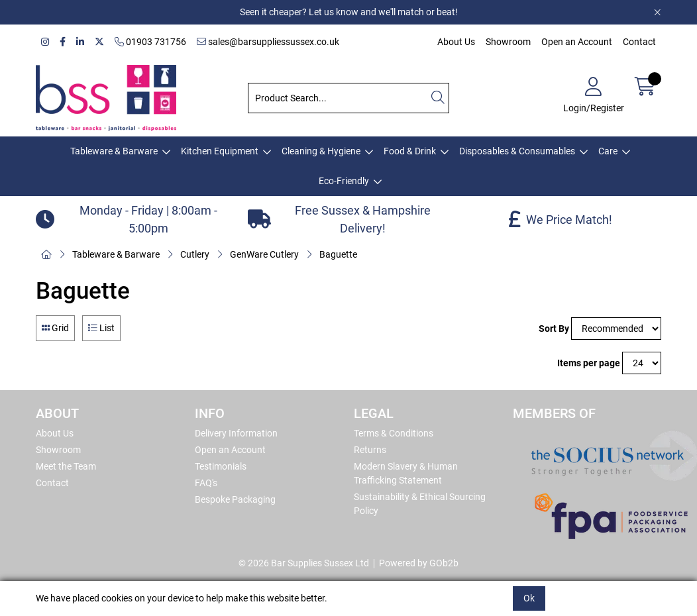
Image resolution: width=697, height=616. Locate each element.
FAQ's (206, 483)
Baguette (338, 254)
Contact (639, 42)
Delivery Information (236, 433)
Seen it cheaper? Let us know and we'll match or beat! (349, 12)
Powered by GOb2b (419, 563)
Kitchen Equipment (220, 151)
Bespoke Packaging (235, 499)
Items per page (589, 363)
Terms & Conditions (394, 433)
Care (608, 151)
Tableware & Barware (114, 151)
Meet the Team (66, 466)
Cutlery (195, 254)
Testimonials (221, 466)
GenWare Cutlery (264, 254)
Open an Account (577, 42)
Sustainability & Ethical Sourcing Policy (420, 504)
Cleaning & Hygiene (321, 151)
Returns (370, 450)
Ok (529, 598)
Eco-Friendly (344, 181)
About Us (456, 42)
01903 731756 (150, 42)
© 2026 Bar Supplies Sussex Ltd (304, 563)
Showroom (508, 42)
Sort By (554, 329)
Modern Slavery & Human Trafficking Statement (406, 473)
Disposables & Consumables (517, 151)
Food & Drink (410, 151)
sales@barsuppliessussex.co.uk (268, 42)
